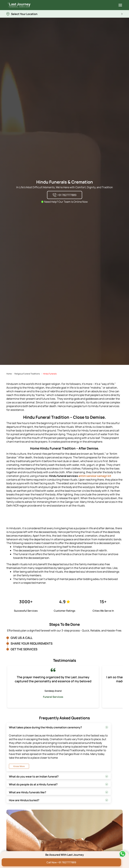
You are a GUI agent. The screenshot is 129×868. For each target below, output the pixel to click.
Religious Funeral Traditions (27, 374)
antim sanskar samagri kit (95, 476)
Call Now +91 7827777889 (61, 862)
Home (9, 374)
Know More (19, 766)
